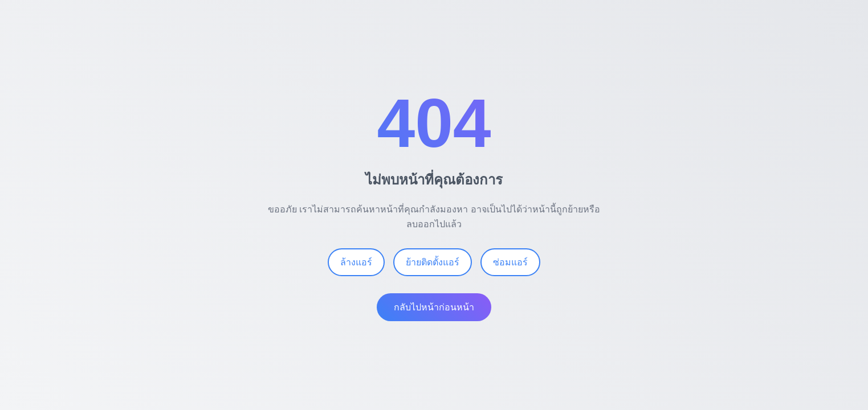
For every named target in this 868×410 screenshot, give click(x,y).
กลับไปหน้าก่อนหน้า (434, 307)
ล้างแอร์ (356, 262)
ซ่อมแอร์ (510, 262)
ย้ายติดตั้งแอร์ (433, 262)
